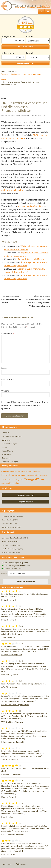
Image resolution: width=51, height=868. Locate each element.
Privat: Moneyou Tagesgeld (13, 742)
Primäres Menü (48, 12)
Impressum (7, 864)
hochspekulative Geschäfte (30, 206)
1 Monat (38, 41)
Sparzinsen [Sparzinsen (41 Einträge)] (12, 480)
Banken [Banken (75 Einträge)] (4, 471)
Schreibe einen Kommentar (33, 115)
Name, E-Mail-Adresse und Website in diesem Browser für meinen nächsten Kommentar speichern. (24, 405)
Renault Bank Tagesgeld (11, 774)
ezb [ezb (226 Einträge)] (41, 471)
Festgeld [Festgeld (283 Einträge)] (6, 475)
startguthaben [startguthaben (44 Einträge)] (20, 480)
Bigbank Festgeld (8, 600)
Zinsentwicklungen (10, 462)
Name (5, 368)
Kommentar (8, 333)
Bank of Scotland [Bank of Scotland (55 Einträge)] (12, 471)
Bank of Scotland (8, 854)
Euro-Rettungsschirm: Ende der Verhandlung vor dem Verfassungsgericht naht (38, 301)
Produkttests (7, 451)
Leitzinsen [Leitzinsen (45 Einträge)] (44, 476)
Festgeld (6, 433)
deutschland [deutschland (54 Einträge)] (22, 471)
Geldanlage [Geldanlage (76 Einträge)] (16, 475)
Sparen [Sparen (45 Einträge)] (7, 480)
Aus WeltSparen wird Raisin (31, 259)
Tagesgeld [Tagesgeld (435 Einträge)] (30, 479)
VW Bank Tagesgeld (10, 675)
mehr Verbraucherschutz (13, 190)
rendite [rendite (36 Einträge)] (3, 480)
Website (5, 391)
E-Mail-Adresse (9, 379)
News (4, 79)
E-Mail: (4, 573)
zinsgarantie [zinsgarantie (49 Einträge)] (5, 483)
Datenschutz (21, 864)
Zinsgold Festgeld (9, 637)
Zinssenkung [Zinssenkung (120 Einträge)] (15, 483)
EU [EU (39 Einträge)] (38, 472)
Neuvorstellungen (10, 443)
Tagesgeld (6, 458)
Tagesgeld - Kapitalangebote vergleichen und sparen (22, 74)
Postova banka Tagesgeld (12, 655)
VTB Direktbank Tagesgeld (12, 722)
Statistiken (6, 454)
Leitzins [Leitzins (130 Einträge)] (38, 475)
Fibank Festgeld (8, 817)
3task (18, 115)
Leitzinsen (6, 440)
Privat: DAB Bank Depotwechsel (15, 705)
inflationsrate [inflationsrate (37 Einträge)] (31, 476)
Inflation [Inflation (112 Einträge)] (24, 475)
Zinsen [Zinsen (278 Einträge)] (41, 479)
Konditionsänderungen (12, 436)
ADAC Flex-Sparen (9, 687)
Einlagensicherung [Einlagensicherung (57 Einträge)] (31, 471)
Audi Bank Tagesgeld (10, 759)
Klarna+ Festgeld (8, 797)
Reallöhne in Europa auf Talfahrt (13, 299)
